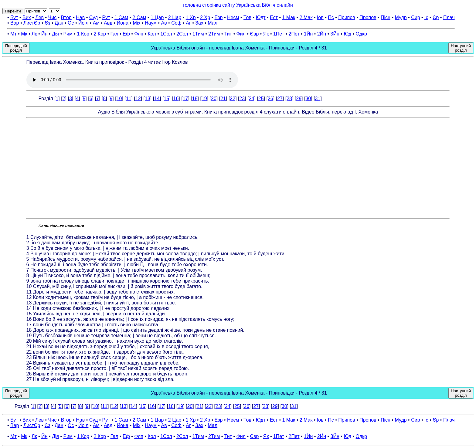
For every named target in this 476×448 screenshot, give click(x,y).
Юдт (260, 17)
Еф (126, 34)
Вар (15, 23)
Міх (137, 23)
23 (242, 98)
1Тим (198, 34)
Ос (71, 23)
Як (266, 34)
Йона (123, 23)
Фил (241, 34)
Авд (108, 23)
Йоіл (83, 23)
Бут (14, 17)
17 (185, 98)
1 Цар (157, 17)
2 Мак (306, 17)
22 (233, 98)
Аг (188, 23)
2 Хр (205, 17)
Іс (426, 17)
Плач (449, 17)
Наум (151, 23)
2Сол (182, 34)
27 (280, 98)
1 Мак (289, 17)
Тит (228, 34)
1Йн (308, 34)
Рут (106, 17)
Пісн (386, 17)
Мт (14, 34)
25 (261, 98)
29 (299, 98)
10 (119, 98)
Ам (96, 23)
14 (157, 98)
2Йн (322, 34)
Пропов (368, 17)
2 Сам (139, 17)
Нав (80, 17)
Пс (331, 17)
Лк (34, 34)
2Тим (214, 34)
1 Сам (121, 17)
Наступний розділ (461, 48)
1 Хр (191, 17)
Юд (347, 34)
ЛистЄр (32, 23)
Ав (164, 23)
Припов (347, 17)
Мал (212, 23)
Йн (44, 34)
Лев (39, 17)
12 (138, 98)
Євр (254, 34)
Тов (247, 17)
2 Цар (175, 17)
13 (148, 98)
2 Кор (100, 34)
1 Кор (83, 34)
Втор (66, 17)
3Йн (335, 34)
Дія (55, 34)
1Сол (166, 34)
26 (270, 98)
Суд (93, 17)
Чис (53, 17)
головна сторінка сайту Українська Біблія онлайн (238, 5)
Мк (24, 34)
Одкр (361, 34)
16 (176, 98)
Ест (274, 17)
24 (252, 98)
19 (204, 98)
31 (318, 98)
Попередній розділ (16, 48)
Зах (199, 23)
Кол (152, 34)
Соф (176, 23)
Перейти (13, 11)
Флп (139, 34)
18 (195, 98)
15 (166, 98)
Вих (27, 17)
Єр (436, 17)
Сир (415, 17)
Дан (59, 23)
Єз (48, 23)
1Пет (279, 34)
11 (129, 98)
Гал (114, 34)
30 (308, 98)
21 (223, 98)
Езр (219, 17)
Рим (68, 34)
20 (214, 98)
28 (289, 98)
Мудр (401, 17)
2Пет (294, 34)
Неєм (233, 17)
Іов (320, 17)
